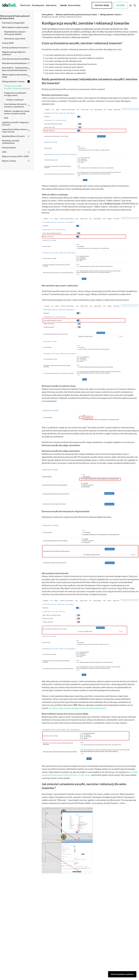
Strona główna (47, 14)
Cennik (61, 5)
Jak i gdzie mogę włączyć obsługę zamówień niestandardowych (77, 708)
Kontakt (86, 5)
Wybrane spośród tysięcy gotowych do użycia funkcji (76, 14)
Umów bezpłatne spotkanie (122, 974)
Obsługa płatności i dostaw (110, 14)
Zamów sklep (126, 5)
